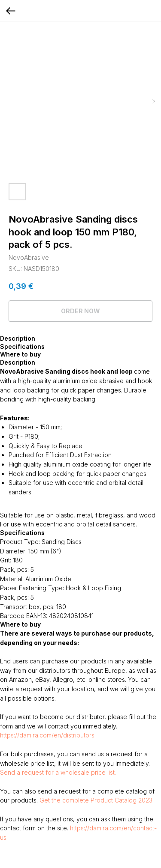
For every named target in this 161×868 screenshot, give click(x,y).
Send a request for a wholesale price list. (58, 772)
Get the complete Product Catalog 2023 (96, 800)
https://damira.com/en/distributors (47, 735)
